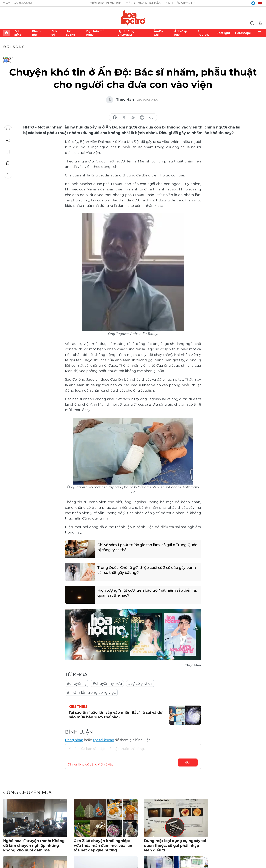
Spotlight (223, 33)
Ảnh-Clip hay (181, 33)
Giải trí (54, 33)
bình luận (151, 117)
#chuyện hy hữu (107, 684)
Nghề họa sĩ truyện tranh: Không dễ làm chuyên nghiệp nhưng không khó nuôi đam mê (34, 846)
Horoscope (243, 33)
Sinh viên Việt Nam (180, 3)
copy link (133, 117)
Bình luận (8, 163)
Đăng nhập (74, 740)
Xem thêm (260, 33)
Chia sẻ (8, 141)
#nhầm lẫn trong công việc (91, 693)
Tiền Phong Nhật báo (143, 3)
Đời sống (18, 33)
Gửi (188, 762)
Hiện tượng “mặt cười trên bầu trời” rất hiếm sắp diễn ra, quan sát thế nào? (147, 593)
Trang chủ (6, 33)
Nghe (8, 129)
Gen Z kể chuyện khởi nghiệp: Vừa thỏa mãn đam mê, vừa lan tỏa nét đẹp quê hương (103, 846)
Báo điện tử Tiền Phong (133, 18)
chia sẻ (115, 117)
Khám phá (36, 33)
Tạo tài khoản (103, 740)
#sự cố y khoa (140, 684)
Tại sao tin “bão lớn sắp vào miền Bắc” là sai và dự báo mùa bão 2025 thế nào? (115, 715)
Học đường (70, 33)
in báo (142, 117)
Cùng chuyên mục (28, 792)
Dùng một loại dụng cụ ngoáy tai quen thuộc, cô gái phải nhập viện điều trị (175, 846)
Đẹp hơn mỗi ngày (96, 33)
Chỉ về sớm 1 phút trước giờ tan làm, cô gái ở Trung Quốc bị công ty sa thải (147, 547)
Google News (6, 60)
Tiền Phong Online (106, 3)
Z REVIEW (204, 33)
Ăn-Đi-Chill (158, 33)
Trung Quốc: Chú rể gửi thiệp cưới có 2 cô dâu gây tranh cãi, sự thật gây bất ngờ (147, 570)
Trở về (8, 174)
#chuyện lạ (77, 684)
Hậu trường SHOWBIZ (126, 33)
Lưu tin (8, 152)
